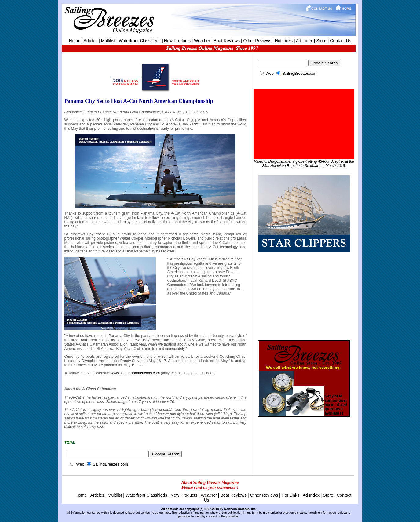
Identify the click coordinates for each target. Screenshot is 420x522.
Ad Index (304, 41)
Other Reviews (257, 41)
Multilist (108, 41)
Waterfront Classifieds (140, 41)
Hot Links (284, 41)
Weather (202, 41)
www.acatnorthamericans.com (135, 373)
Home (74, 41)
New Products (177, 41)
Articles (90, 41)
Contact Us (340, 41)
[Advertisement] (304, 295)
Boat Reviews (227, 41)
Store (321, 41)
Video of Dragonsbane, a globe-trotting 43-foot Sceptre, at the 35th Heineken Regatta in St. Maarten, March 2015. (304, 164)
